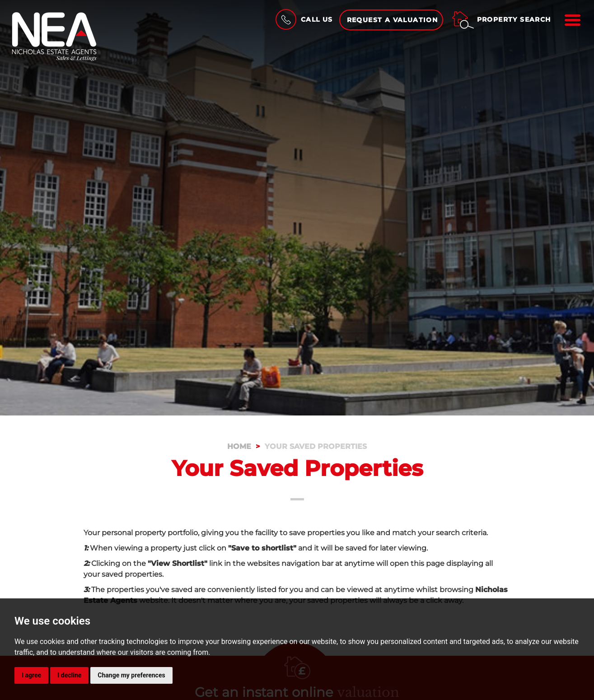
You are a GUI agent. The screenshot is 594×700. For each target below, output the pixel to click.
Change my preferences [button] (131, 675)
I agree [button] (31, 675)
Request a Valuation (393, 20)
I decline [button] (69, 675)
